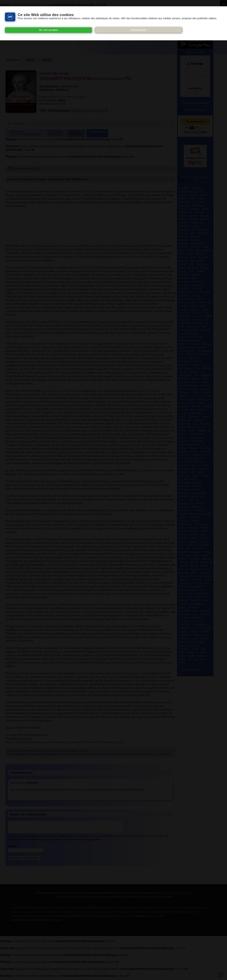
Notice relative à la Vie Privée (65, 910)
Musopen (110, 914)
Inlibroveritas (51, 914)
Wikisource (156, 914)
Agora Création (154, 919)
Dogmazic (202, 910)
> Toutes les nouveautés (195, 103)
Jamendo (67, 914)
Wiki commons (125, 914)
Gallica (35, 914)
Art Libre (83, 751)
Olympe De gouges (54, 73)
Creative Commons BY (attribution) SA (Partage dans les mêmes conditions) (125, 754)
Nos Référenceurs (186, 914)
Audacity (135, 910)
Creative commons (183, 910)
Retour (30, 60)
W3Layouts (127, 919)
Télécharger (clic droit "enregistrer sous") (25, 133)
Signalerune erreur (76, 133)
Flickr (25, 914)
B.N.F (167, 910)
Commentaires (97, 133)
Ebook (16, 914)
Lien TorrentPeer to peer (56, 133)
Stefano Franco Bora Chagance (67, 97)
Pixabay (169, 914)
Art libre (107, 910)
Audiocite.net (69, 86)
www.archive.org (39, 919)
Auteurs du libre (152, 910)
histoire (47, 60)
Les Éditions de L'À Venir (88, 914)
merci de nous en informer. (174, 895)
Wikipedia (141, 914)
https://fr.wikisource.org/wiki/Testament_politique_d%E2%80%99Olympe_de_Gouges (69, 742)
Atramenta (121, 910)
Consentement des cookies (28, 910)
